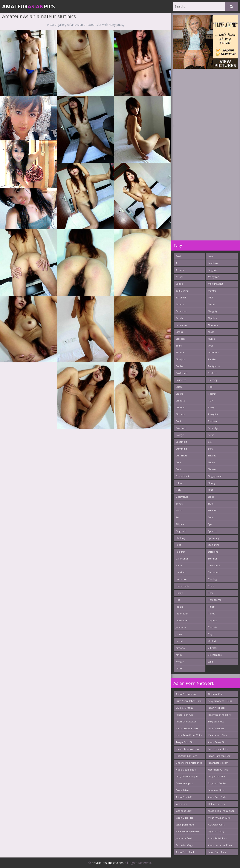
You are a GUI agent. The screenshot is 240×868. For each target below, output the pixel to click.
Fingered (181, 531)
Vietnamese (215, 655)
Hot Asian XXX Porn (186, 756)
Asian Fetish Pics (217, 838)
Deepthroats (183, 476)
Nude (211, 332)
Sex (210, 442)
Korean (180, 662)
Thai (210, 593)
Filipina (180, 524)
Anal (178, 256)
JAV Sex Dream (184, 708)
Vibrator (213, 648)
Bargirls (180, 304)
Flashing (180, 538)
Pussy (211, 407)
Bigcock (180, 339)
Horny (179, 593)
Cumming (181, 449)
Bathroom (182, 311)
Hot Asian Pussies (218, 770)
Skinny (212, 483)
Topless (212, 620)
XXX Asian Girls (216, 825)
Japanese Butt (184, 811)
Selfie (211, 435)
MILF (211, 297)
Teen (211, 586)
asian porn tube (185, 825)
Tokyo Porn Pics (185, 742)
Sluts (211, 504)
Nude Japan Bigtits (186, 770)
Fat (177, 517)
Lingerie (213, 270)
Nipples (212, 318)
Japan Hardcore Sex (219, 756)
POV (210, 401)
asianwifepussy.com (187, 749)
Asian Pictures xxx (186, 694)
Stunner (213, 559)
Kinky (179, 655)
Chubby (180, 407)
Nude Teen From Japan (221, 811)
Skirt (211, 490)
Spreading (214, 538)
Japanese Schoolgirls (220, 715)
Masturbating (216, 284)
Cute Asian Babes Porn (189, 701)
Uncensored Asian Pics (189, 763)
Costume (181, 428)
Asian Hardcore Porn (220, 845)
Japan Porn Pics (217, 852)
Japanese (181, 627)
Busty (179, 387)
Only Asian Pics (217, 776)
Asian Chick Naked (186, 721)
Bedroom (181, 325)
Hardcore (181, 579)
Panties (212, 359)
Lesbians (213, 263)
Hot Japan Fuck (216, 804)
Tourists (213, 627)
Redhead (213, 421)
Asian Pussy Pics (217, 742)
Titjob (211, 607)
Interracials (182, 620)
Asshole (180, 270)
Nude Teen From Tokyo (190, 735)
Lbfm (179, 668)
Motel (211, 304)
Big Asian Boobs (217, 783)
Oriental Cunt (216, 694)
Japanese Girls (216, 790)
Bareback (181, 297)
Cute (178, 469)
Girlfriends (182, 559)
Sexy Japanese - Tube (220, 701)
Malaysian (214, 277)
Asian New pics (184, 783)
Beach (179, 318)
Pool (211, 387)
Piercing (213, 380)
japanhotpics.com (218, 763)
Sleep (211, 497)
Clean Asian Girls (218, 735)
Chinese (180, 401)
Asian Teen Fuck (185, 852)
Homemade (183, 586)
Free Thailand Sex (218, 749)
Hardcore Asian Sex (187, 728)
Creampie (181, 442)
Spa (210, 524)
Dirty (179, 490)
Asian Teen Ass (184, 715)
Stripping (213, 552)
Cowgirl (180, 435)
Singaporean (215, 476)
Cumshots (181, 455)
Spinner (212, 531)
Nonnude (213, 325)
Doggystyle (182, 497)
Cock (179, 421)
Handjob (181, 572)
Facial (179, 510)
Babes (179, 284)
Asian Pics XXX (184, 797)
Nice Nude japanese (187, 831)
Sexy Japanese (216, 721)
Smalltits (213, 510)
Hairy (179, 565)
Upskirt (212, 641)
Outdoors (213, 352)
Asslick (180, 277)
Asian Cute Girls (217, 797)
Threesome (215, 600)
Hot (178, 600)
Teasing (212, 579)
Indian (179, 607)
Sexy (211, 449)
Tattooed (213, 572)
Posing (212, 394)
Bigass (179, 332)
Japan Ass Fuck (216, 708)
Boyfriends (182, 373)
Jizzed (179, 641)
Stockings (213, 545)
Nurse (211, 339)
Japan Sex (181, 804)
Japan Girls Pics (184, 818)
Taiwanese (214, 565)
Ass (178, 263)
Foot (178, 545)
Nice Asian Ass (216, 728)
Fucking (180, 552)
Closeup (180, 414)
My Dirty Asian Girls (219, 818)
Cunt (178, 462)
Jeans (179, 634)
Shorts (212, 462)
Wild (210, 662)
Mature (212, 291)
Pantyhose (214, 366)
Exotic (179, 504)
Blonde (180, 352)
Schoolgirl (214, 428)
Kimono (180, 648)
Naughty (213, 311)
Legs (211, 256)
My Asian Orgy (216, 831)
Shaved (212, 455)
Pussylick (213, 414)
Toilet (211, 613)
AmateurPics (28, 6)
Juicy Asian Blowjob (187, 776)
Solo (210, 517)
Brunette (181, 380)
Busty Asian (182, 790)
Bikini (179, 346)
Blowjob (180, 359)
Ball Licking (182, 291)
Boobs (179, 366)
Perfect (212, 373)
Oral (210, 346)
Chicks (179, 394)
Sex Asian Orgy (184, 845)
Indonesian (182, 613)
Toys (211, 634)
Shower (212, 469)
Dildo (179, 483)
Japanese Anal (184, 838)
